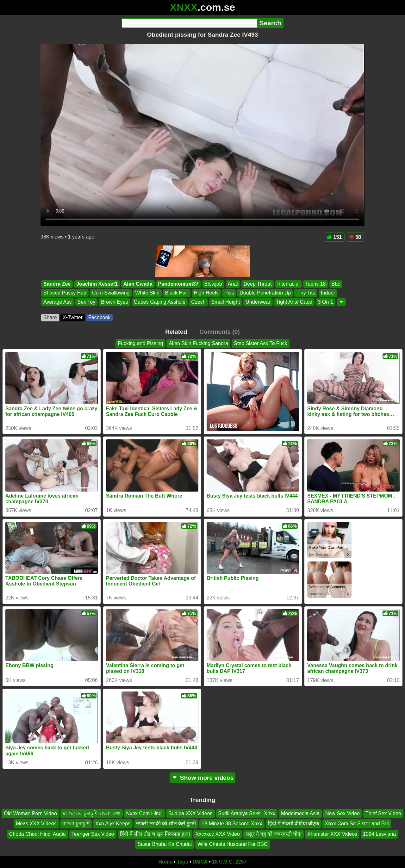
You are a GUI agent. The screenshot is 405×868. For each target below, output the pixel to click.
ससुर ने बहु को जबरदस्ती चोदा (274, 834)
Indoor (328, 293)
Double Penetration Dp (265, 293)
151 (334, 237)
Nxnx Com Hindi (145, 813)
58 (355, 237)
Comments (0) (220, 332)
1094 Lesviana (379, 834)
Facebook (99, 317)
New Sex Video (343, 813)
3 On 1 (326, 302)
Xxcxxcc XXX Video (218, 834)
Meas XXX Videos (36, 824)
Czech (198, 302)
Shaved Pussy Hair (65, 293)
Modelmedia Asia (300, 813)
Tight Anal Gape (294, 302)
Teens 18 (316, 284)
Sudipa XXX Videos (190, 813)
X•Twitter (73, 317)
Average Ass (58, 302)
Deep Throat (258, 284)
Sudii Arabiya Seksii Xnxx (247, 813)
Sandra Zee (57, 284)
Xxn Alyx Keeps (113, 824)
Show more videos (203, 778)
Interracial (288, 284)
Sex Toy (87, 302)
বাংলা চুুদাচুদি (76, 824)
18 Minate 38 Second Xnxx (232, 824)
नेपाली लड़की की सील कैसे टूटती (166, 824)
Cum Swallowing (111, 293)
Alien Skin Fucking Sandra (198, 343)
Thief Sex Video (383, 813)
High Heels (206, 293)
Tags (183, 862)
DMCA (200, 862)
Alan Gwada (138, 284)
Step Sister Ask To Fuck (261, 343)
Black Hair (177, 293)
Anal (233, 284)
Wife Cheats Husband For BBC (232, 844)
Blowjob (213, 284)
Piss (229, 293)
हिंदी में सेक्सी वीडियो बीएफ (294, 824)
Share (50, 317)
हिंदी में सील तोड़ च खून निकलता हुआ (155, 834)
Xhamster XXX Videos (332, 834)
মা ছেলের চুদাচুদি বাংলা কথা (92, 813)
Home (165, 862)
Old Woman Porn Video (30, 813)
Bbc (336, 284)
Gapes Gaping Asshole (160, 302)
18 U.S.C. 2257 (229, 862)
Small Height (226, 302)
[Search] (189, 23)
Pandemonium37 (178, 284)
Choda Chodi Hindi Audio (37, 834)
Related (176, 332)
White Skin (147, 293)
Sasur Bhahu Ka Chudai (165, 844)
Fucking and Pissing (140, 343)
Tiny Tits (306, 293)
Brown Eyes (114, 302)
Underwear (258, 302)
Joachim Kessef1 (97, 284)
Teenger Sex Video (93, 834)
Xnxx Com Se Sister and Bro (357, 824)
